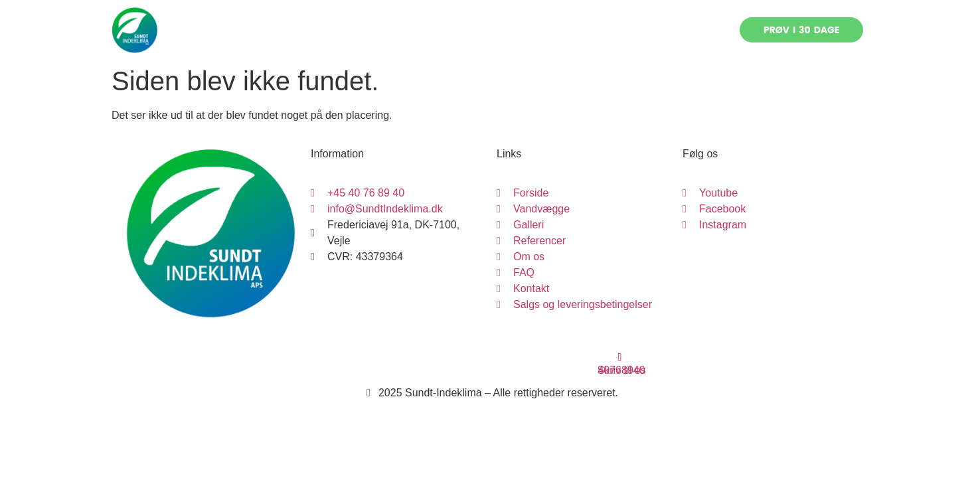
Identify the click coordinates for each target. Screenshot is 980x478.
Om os (573, 30)
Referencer (507, 30)
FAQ (621, 30)
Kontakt (673, 30)
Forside (300, 30)
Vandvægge (371, 30)
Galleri (441, 30)
